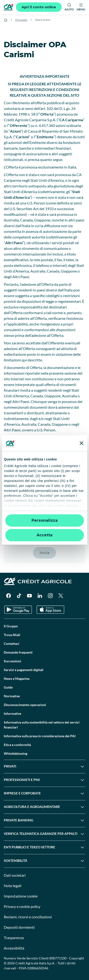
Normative (12, 696)
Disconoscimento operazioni (25, 705)
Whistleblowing (16, 753)
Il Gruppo (21, 20)
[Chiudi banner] (81, 443)
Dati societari (15, 875)
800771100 (58, 958)
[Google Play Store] (18, 610)
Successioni (12, 661)
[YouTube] (29, 596)
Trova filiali (12, 635)
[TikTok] (19, 596)
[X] (61, 596)
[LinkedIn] (40, 596)
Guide (8, 687)
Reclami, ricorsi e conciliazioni (28, 917)
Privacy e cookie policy (22, 906)
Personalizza (45, 520)
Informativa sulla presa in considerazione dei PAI (40, 736)
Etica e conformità (17, 745)
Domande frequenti (18, 652)
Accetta (44, 535)
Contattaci (12, 644)
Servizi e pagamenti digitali (24, 670)
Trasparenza (14, 938)
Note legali (13, 886)
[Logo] (9, 7)
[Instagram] (50, 596)
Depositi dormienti (19, 927)
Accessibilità (14, 948)
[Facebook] (9, 596)
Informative (12, 713)
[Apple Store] (50, 610)
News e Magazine (17, 679)
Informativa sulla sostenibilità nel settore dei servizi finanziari (42, 725)
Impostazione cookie (21, 896)
